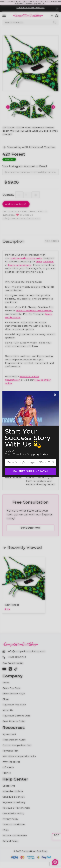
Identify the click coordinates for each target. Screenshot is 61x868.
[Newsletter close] (55, 395)
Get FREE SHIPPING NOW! (30, 471)
